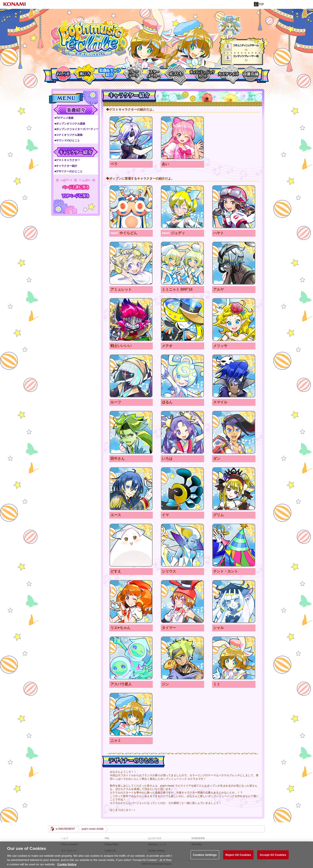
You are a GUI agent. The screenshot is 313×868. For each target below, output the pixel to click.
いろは (182, 432)
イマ (182, 489)
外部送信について (157, 844)
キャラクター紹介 (76, 152)
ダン (234, 432)
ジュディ (182, 207)
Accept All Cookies (273, 858)
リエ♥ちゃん (131, 602)
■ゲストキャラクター (67, 160)
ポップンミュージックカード (202, 74)
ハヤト (234, 207)
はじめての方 (155, 838)
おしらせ (63, 74)
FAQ (107, 838)
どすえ (131, 545)
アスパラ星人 (131, 658)
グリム (234, 489)
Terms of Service (70, 844)
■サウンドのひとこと (67, 140)
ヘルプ (65, 838)
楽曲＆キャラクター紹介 (109, 74)
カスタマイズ (228, 74)
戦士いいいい (131, 320)
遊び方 (85, 74)
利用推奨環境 (198, 838)
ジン (182, 658)
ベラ (131, 138)
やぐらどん (131, 207)
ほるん (182, 376)
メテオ (182, 320)
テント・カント (234, 545)
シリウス (182, 545)
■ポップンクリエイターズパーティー (76, 129)
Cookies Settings (205, 858)
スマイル (234, 376)
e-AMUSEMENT (65, 829)
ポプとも (176, 74)
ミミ (234, 658)
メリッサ (234, 320)
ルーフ (131, 376)
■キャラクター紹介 (66, 166)
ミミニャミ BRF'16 (182, 263)
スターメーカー (154, 74)
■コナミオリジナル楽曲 (69, 135)
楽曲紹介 (76, 110)
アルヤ (234, 263)
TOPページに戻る (76, 196)
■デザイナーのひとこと (69, 171)
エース (131, 489)
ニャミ (131, 714)
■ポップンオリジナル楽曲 (70, 124)
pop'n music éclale (90, 38)
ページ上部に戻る (76, 187)
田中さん (131, 432)
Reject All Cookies (238, 858)
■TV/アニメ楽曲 (64, 118)
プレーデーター (133, 74)
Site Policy (197, 844)
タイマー (182, 602)
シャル (234, 602)
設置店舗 (250, 74)
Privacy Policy (112, 844)
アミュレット (131, 263)
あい (182, 138)
